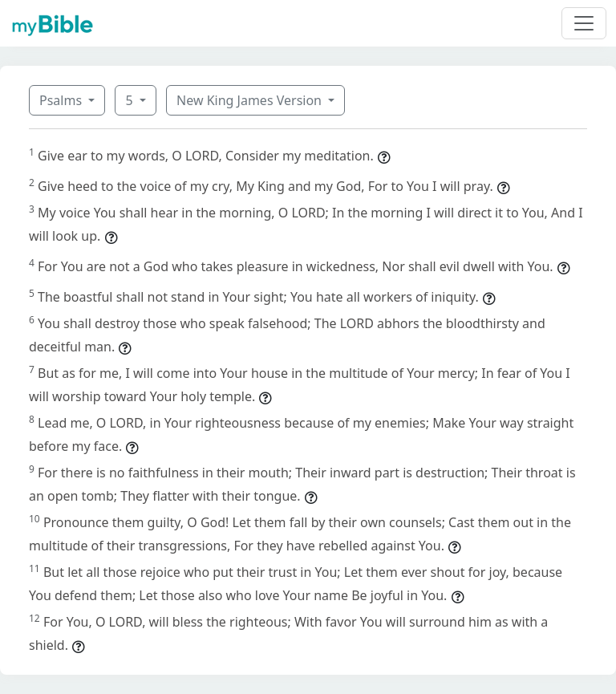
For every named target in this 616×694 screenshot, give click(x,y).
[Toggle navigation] (584, 23)
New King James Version (251, 100)
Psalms (62, 100)
